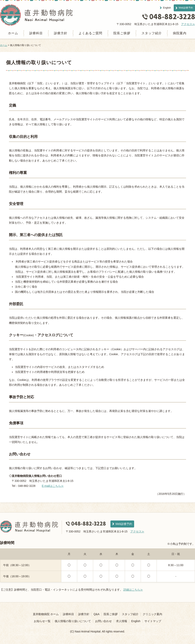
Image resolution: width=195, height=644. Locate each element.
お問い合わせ (103, 621)
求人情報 (122, 621)
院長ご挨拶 (122, 33)
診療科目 (36, 33)
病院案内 (180, 33)
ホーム (13, 33)
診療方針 (61, 33)
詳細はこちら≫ (133, 590)
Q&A (97, 614)
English (167, 8)
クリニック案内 (152, 614)
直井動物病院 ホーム (46, 614)
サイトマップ (153, 621)
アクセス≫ (188, 24)
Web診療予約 (186, 8)
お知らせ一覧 (42, 621)
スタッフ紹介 (152, 33)
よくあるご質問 (90, 33)
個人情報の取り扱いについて (73, 621)
